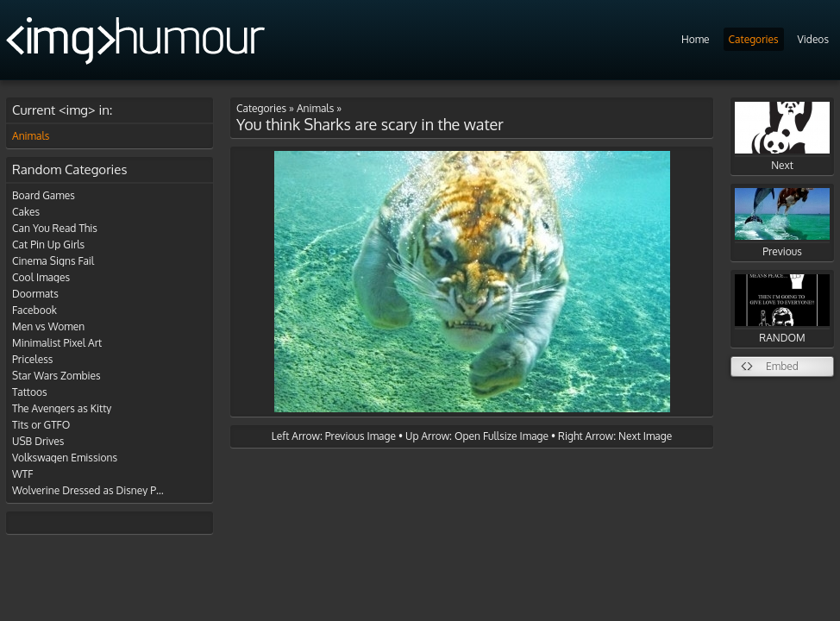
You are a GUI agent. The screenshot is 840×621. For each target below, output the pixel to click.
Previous (782, 223)
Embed (782, 366)
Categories (754, 39)
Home (696, 39)
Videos (813, 39)
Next (782, 137)
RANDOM (782, 309)
